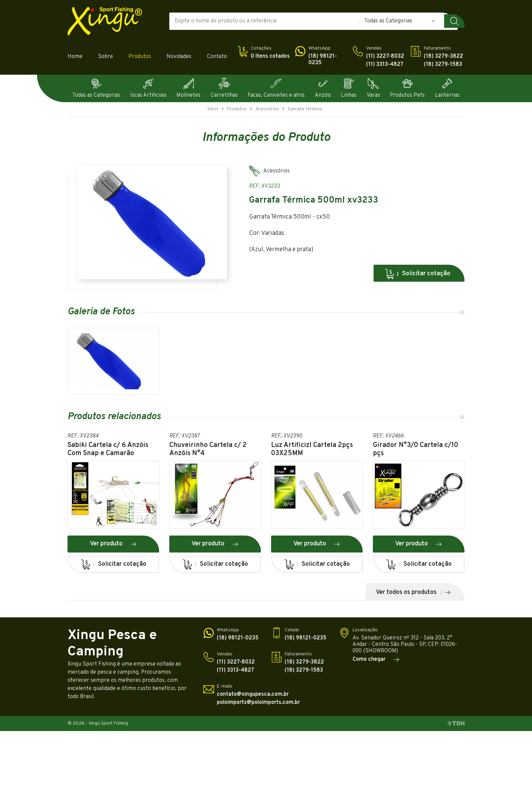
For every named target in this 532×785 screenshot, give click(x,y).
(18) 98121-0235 (323, 60)
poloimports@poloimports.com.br (258, 703)
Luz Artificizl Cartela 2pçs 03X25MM (312, 449)
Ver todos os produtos (413, 592)
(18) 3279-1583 (443, 65)
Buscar (454, 21)
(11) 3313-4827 (385, 65)
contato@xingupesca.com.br (253, 695)
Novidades (179, 57)
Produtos (140, 57)
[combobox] (400, 21)
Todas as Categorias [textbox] (388, 21)
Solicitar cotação (417, 274)
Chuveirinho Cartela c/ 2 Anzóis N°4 (208, 449)
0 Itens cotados (270, 57)
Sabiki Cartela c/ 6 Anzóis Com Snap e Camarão (108, 449)
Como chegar (376, 659)
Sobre (106, 57)
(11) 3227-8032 (385, 57)
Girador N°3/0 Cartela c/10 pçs (415, 449)
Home (75, 57)
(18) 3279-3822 (443, 57)
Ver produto (113, 544)
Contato (217, 57)
